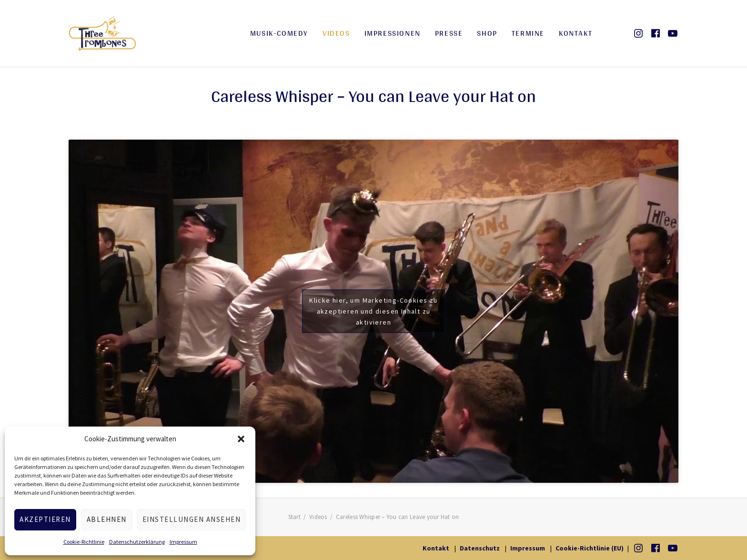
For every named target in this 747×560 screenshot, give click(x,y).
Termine (528, 33)
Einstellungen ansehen (192, 519)
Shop (487, 33)
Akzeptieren (45, 519)
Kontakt (575, 33)
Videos (336, 33)
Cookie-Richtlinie (84, 542)
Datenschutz (480, 548)
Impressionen (393, 33)
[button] (241, 439)
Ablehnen (107, 519)
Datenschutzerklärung (137, 542)
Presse (449, 33)
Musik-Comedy (279, 33)
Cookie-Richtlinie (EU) (590, 548)
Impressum (183, 542)
